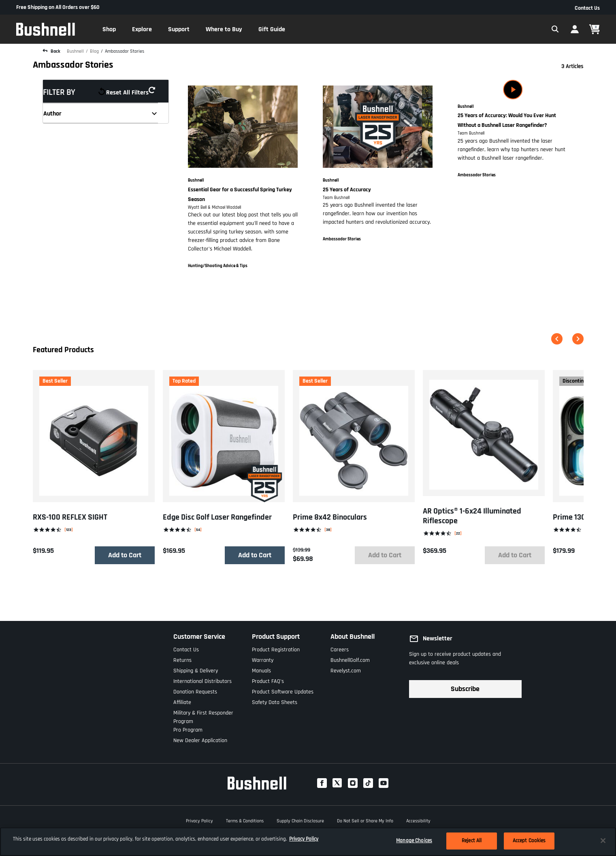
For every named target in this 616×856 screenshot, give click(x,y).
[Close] (603, 841)
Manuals (261, 669)
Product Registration (276, 648)
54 (198, 530)
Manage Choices (414, 841)
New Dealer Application (200, 739)
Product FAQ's (268, 679)
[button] (109, 29)
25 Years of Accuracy (347, 190)
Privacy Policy (199, 820)
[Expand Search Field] (555, 29)
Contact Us (587, 8)
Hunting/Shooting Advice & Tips (218, 266)
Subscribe (465, 689)
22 (458, 533)
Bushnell (75, 51)
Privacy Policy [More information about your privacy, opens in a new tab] (304, 839)
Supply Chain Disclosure (300, 820)
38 (328, 530)
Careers (340, 648)
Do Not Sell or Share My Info (365, 820)
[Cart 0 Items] (595, 29)
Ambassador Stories (125, 51)
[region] (308, 842)
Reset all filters (130, 91)
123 (69, 530)
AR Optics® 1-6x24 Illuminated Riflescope (472, 516)
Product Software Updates (283, 690)
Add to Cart (124, 555)
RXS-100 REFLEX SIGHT (70, 517)
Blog (94, 51)
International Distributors (202, 679)
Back (55, 51)
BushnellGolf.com (350, 658)
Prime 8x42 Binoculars (329, 517)
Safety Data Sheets (275, 701)
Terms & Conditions (245, 820)
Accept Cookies (529, 841)
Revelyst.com (346, 669)
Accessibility (418, 820)
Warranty (263, 658)
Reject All (472, 841)
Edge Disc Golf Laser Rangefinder (217, 517)
